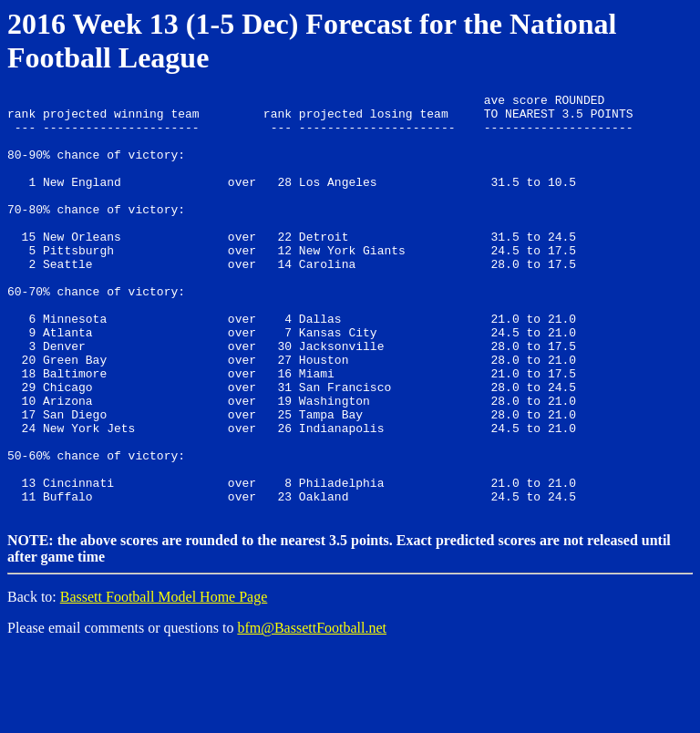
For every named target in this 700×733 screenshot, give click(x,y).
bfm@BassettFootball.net (312, 710)
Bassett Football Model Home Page (164, 679)
